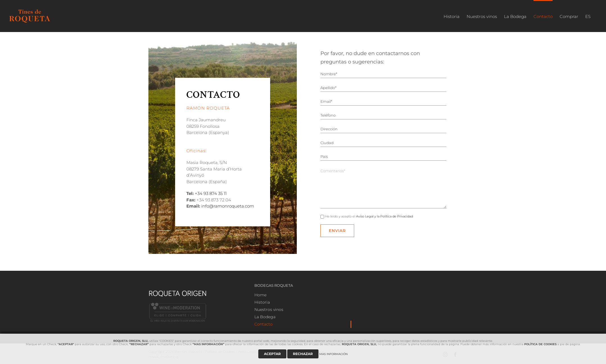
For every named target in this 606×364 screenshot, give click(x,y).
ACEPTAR (272, 354)
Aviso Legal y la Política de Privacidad (385, 216)
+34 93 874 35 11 (211, 193)
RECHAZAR (303, 354)
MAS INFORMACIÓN (333, 354)
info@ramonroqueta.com (228, 206)
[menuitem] (452, 16)
